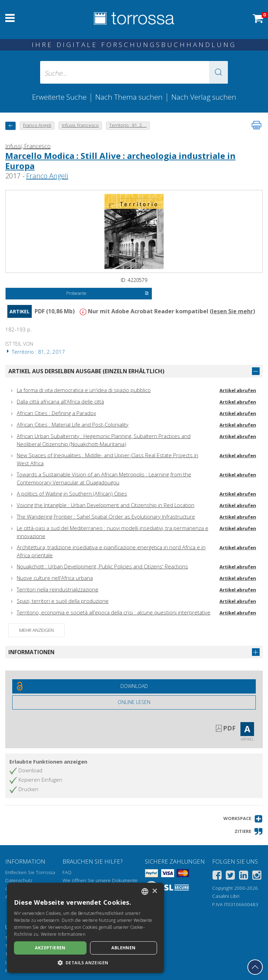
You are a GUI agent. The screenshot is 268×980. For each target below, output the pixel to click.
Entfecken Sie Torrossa (30, 872)
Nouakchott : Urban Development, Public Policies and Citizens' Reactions (102, 566)
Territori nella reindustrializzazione (58, 589)
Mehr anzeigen (36, 630)
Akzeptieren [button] (50, 948)
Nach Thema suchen (129, 97)
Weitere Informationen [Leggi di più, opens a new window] (63, 934)
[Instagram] (257, 876)
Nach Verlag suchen (204, 97)
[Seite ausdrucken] (256, 125)
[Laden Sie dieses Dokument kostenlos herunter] (134, 686)
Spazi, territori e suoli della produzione (63, 601)
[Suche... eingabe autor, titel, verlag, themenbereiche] (134, 72)
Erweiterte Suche (59, 97)
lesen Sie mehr (232, 311)
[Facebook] (217, 876)
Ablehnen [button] (123, 948)
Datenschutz (19, 880)
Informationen (31, 652)
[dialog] (85, 928)
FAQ (67, 872)
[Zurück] (10, 126)
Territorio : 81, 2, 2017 (35, 352)
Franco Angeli (47, 176)
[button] (218, 72)
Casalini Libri (226, 896)
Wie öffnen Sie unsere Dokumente (100, 880)
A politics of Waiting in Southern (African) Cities (72, 493)
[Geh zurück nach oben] (255, 967)
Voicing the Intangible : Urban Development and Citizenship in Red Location (106, 505)
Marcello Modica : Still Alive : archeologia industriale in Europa (120, 161)
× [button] (154, 891)
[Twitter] (230, 876)
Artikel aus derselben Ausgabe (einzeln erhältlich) (86, 371)
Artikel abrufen (238, 390)
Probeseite (107, 294)
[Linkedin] (244, 876)
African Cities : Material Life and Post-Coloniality (73, 424)
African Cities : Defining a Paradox (56, 413)
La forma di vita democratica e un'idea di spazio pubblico (84, 390)
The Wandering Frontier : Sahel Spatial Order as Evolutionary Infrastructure (106, 516)
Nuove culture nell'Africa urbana (55, 578)
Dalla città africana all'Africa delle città (60, 401)
